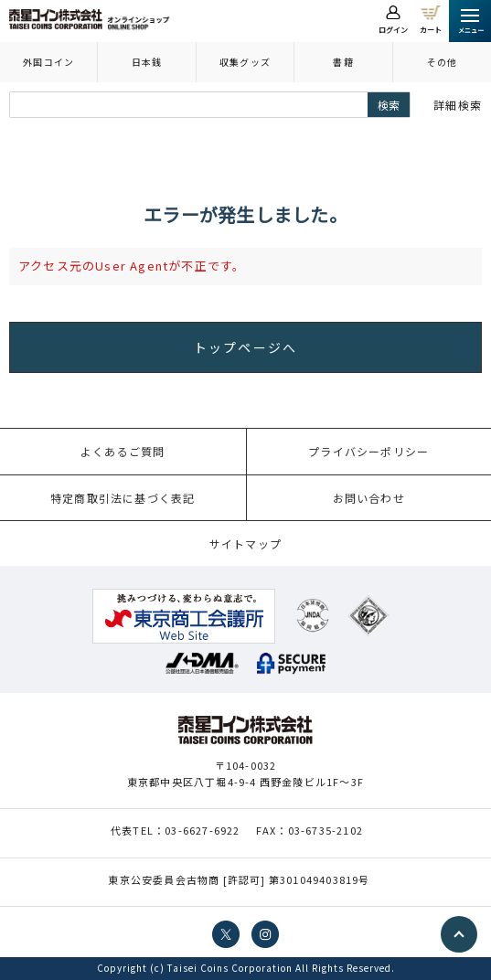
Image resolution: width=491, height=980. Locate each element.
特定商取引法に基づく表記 (123, 498)
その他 (443, 62)
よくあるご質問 (123, 451)
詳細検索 (458, 105)
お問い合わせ (369, 498)
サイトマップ (245, 543)
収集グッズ (245, 62)
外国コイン (48, 62)
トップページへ (245, 347)
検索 (389, 105)
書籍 (343, 62)
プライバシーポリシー (368, 451)
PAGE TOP (459, 934)
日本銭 (147, 62)
